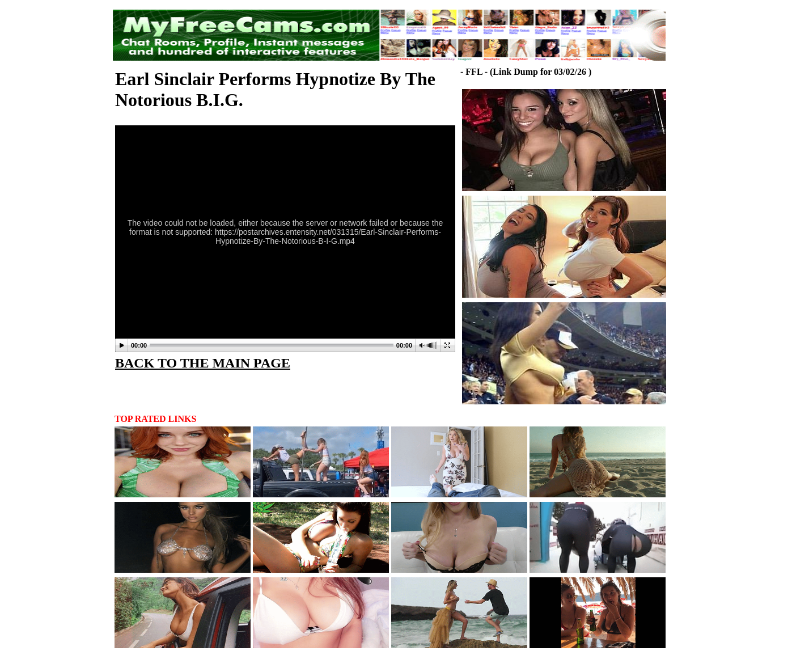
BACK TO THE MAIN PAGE (203, 363)
